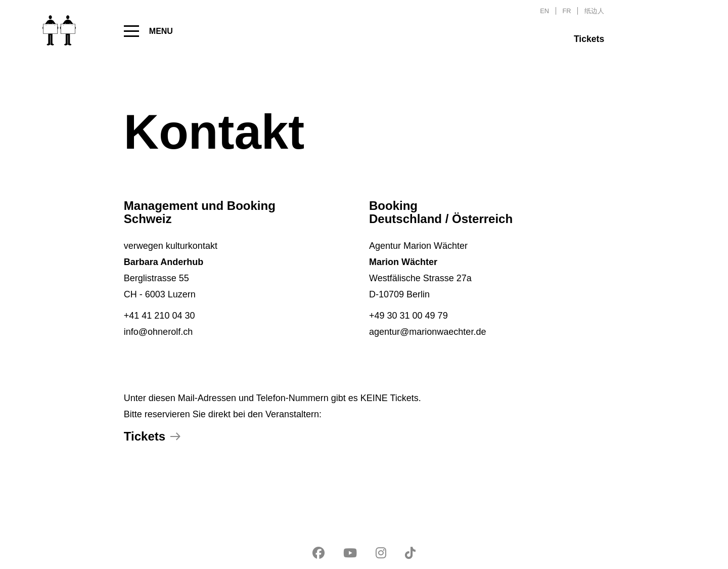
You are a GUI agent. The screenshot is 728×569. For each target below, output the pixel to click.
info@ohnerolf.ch (158, 332)
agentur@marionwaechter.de (427, 332)
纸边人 (594, 11)
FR (567, 11)
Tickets (589, 39)
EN (544, 11)
